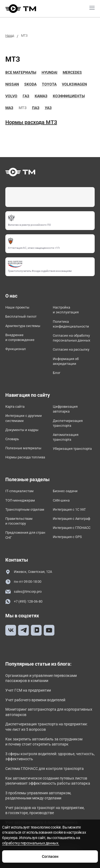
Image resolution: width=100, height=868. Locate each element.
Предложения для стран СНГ (25, 535)
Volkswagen (74, 84)
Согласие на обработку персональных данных (71, 338)
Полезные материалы (23, 448)
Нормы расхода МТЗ (31, 122)
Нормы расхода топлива (25, 457)
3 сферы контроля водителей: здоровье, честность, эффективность (50, 756)
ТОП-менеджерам (20, 500)
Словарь (12, 439)
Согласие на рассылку (71, 349)
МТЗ (23, 108)
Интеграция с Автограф (71, 519)
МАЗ (9, 108)
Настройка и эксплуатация (66, 310)
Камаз (41, 96)
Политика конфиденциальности (71, 324)
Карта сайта (15, 407)
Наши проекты (17, 307)
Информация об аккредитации (66, 361)
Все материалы (21, 72)
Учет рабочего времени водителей (35, 700)
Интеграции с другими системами (24, 418)
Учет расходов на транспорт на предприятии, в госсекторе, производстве (45, 810)
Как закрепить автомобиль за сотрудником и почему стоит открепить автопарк (44, 742)
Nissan (12, 84)
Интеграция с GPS (67, 537)
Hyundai (49, 72)
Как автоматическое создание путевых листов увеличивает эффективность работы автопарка (48, 781)
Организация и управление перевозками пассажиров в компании (41, 678)
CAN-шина (61, 500)
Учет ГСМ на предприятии (28, 690)
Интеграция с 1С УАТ (69, 509)
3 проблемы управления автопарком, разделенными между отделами (38, 796)
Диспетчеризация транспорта (68, 423)
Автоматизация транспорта (66, 437)
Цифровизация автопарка (65, 409)
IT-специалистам (19, 491)
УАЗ (48, 108)
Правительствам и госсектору (19, 521)
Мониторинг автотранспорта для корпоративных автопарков (49, 712)
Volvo (11, 96)
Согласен (50, 856)
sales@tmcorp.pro (23, 592)
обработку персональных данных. (31, 843)
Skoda (30, 84)
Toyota (49, 84)
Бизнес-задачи (65, 491)
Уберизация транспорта (72, 449)
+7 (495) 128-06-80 (24, 602)
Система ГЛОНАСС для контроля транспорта (45, 769)
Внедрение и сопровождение (20, 337)
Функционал (16, 349)
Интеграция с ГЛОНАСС (72, 528)
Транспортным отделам (25, 509)
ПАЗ (36, 108)
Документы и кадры (22, 430)
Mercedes (72, 72)
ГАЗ (26, 96)
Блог (57, 373)
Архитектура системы (23, 326)
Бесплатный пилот (21, 316)
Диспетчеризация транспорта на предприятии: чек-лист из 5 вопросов (46, 727)
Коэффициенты (69, 96)
